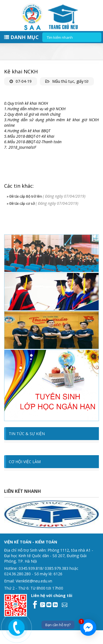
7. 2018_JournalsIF (20, 147)
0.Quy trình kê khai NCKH (26, 103)
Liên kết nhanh (23, 491)
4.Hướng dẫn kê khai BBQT (27, 131)
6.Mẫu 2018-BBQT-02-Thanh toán (33, 142)
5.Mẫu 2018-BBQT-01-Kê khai (29, 136)
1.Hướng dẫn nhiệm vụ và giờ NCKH (35, 109)
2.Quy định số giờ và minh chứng (32, 114)
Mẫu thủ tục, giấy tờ (70, 81)
